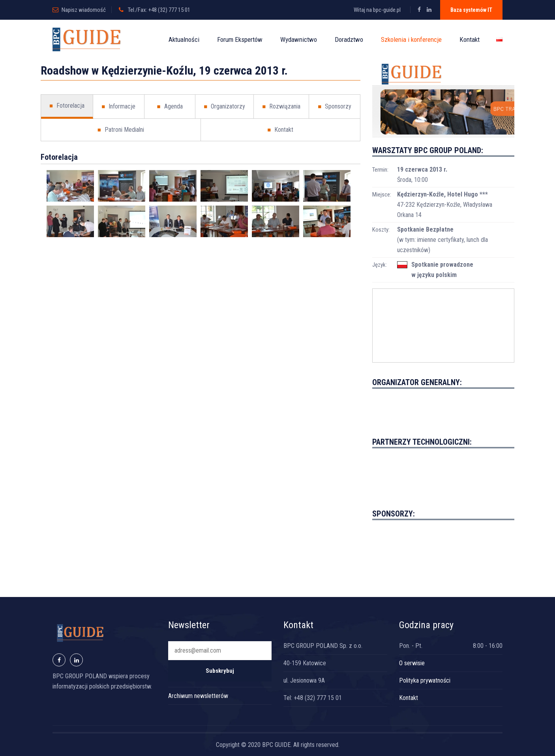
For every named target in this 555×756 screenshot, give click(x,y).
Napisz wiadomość (84, 10)
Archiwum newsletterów (198, 696)
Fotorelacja (67, 106)
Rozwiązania (281, 107)
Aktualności (184, 39)
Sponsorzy (335, 107)
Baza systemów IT (471, 10)
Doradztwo (349, 39)
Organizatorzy (224, 107)
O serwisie (412, 663)
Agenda (170, 107)
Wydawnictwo (299, 39)
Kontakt (470, 39)
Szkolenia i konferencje (411, 39)
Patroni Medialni (121, 130)
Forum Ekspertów (240, 39)
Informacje (118, 107)
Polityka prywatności (425, 680)
